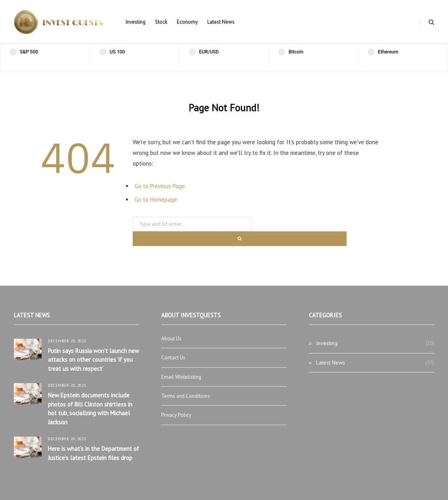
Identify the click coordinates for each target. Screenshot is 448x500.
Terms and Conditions (186, 396)
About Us (171, 339)
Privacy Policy (176, 415)
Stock (161, 22)
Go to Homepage (156, 199)
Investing (135, 22)
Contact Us (173, 358)
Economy (187, 22)
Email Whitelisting (181, 377)
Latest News (221, 22)
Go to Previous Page (160, 186)
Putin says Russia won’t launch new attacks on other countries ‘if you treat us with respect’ (93, 360)
